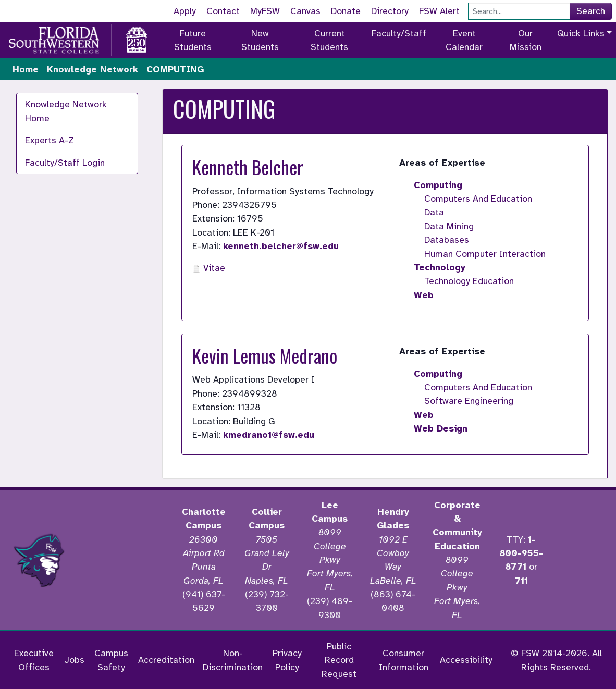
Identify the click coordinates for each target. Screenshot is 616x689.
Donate (346, 11)
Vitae (209, 268)
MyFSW (265, 11)
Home (26, 69)
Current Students (329, 40)
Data (434, 212)
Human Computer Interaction (485, 254)
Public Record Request (339, 660)
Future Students (193, 40)
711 (521, 581)
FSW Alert (439, 11)
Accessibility (466, 660)
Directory (390, 11)
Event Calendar (464, 40)
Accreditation (166, 660)
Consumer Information (404, 660)
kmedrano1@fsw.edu (269, 435)
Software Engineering (469, 401)
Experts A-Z (50, 140)
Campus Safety (111, 660)
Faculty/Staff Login (65, 163)
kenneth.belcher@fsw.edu (281, 246)
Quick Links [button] (581, 33)
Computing (438, 185)
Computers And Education (478, 199)
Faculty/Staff (399, 33)
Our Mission (526, 40)
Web (424, 295)
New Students (260, 40)
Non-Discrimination (233, 660)
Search (591, 11)
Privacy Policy (287, 660)
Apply (185, 11)
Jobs (74, 660)
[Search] (519, 11)
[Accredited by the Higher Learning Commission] (125, 560)
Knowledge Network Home (66, 111)
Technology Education (469, 281)
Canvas (305, 11)
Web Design (441, 428)
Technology (440, 267)
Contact (223, 11)
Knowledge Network (93, 69)
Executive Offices (34, 660)
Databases (447, 240)
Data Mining (449, 226)
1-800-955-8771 (521, 553)
